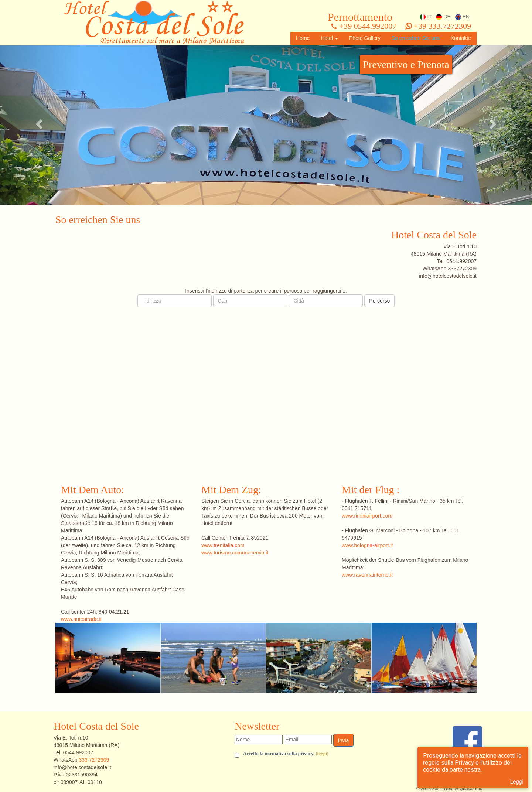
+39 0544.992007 (364, 26)
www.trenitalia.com (223, 545)
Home (303, 38)
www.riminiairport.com (367, 516)
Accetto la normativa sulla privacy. (286, 754)
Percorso (379, 301)
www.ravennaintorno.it (367, 575)
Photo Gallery (365, 38)
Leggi (516, 782)
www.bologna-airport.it (367, 545)
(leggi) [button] (322, 753)
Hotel (329, 38)
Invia (344, 740)
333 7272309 (94, 760)
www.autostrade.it (81, 619)
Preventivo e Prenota (406, 64)
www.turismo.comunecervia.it (235, 553)
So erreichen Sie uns (416, 38)
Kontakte (461, 38)
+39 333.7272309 (438, 26)
